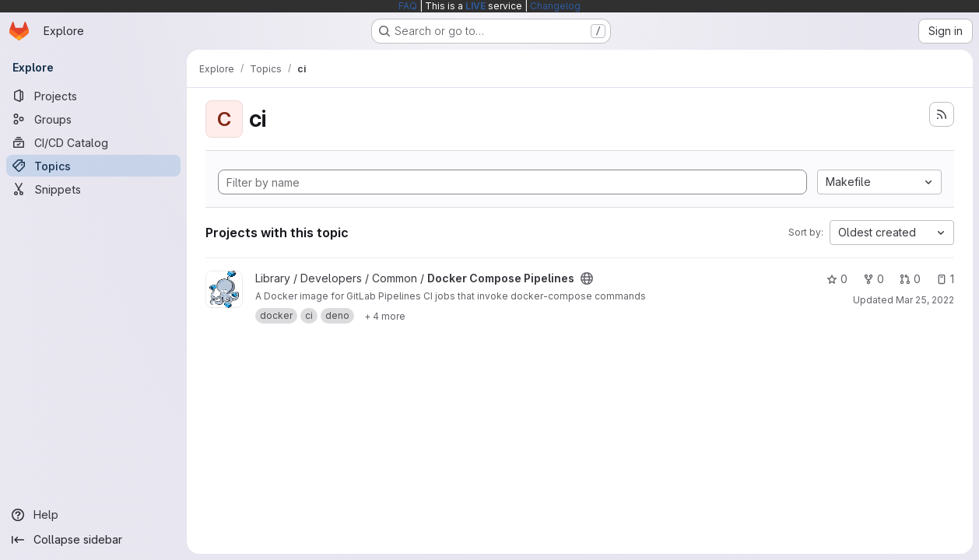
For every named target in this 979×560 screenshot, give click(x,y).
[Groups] (93, 119)
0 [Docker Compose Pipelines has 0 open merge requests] (910, 279)
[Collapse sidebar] (93, 540)
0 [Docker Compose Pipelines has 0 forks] (874, 279)
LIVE (475, 6)
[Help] (93, 515)
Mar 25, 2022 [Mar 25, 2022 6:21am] (925, 300)
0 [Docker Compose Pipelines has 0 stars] (837, 279)
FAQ (408, 6)
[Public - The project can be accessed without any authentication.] (587, 278)
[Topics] (93, 166)
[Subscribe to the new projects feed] (942, 114)
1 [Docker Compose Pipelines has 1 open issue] (945, 279)
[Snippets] (93, 189)
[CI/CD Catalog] (93, 142)
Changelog (555, 6)
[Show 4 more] (385, 316)
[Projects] (93, 96)
